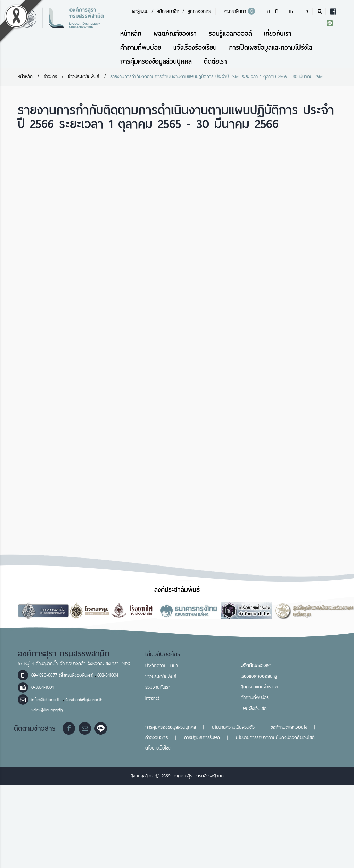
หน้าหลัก (131, 34)
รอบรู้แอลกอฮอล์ (230, 34)
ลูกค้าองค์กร (199, 11)
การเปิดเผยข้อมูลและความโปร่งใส (271, 47)
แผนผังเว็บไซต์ (254, 708)
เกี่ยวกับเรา (278, 34)
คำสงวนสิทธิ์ (157, 738)
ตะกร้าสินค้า (239, 11)
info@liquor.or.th (47, 699)
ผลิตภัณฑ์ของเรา (175, 34)
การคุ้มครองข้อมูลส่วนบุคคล (156, 61)
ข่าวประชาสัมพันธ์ (84, 77)
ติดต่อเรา (215, 61)
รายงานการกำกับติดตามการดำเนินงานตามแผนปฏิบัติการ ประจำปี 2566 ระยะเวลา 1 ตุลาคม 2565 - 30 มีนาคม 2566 (217, 77)
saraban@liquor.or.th (84, 699)
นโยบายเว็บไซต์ (158, 748)
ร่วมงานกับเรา (158, 687)
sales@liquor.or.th (47, 710)
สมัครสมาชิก (168, 11)
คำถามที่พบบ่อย (141, 47)
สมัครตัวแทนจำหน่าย (259, 687)
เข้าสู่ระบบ (140, 11)
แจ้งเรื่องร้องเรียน (195, 47)
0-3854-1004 (43, 687)
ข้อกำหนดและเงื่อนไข (289, 727)
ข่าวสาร (50, 77)
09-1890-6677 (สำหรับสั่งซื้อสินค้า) (62, 675)
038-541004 (108, 675)
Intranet (152, 698)
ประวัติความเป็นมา (162, 666)
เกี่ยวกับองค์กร (163, 654)
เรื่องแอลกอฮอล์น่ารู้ (259, 676)
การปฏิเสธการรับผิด (202, 738)
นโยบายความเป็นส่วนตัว (233, 727)
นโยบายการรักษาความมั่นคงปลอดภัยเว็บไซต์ (275, 738)
